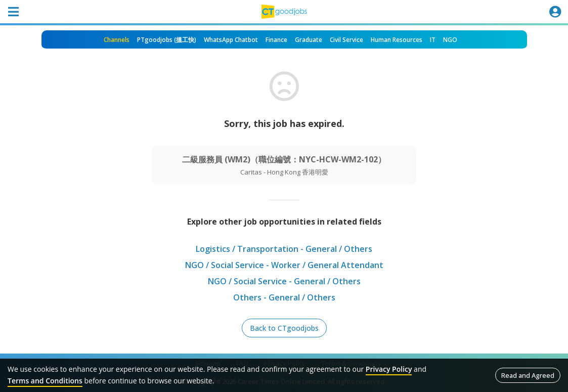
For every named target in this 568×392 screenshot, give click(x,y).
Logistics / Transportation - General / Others (284, 249)
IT (433, 40)
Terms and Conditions (45, 381)
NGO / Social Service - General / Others (284, 281)
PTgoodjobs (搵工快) (167, 40)
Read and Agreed (528, 375)
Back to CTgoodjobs (284, 328)
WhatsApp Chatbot (231, 40)
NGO (450, 40)
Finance (276, 40)
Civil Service (346, 40)
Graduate (309, 40)
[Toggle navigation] (13, 12)
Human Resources (397, 40)
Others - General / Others (284, 297)
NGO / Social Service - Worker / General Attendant (284, 265)
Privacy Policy (389, 369)
